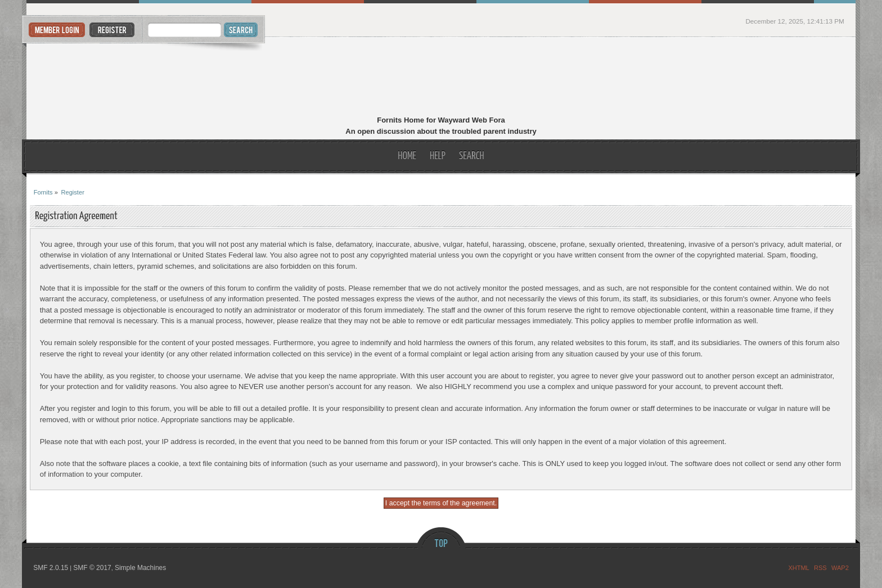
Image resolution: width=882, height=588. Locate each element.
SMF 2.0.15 (51, 568)
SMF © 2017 (92, 568)
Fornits (441, 78)
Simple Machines (140, 568)
